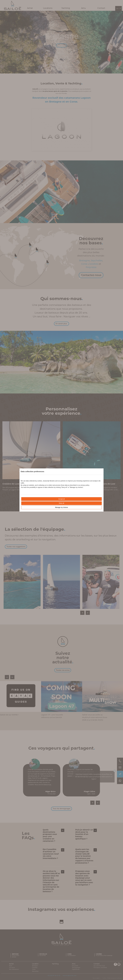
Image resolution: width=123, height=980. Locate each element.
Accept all (61, 499)
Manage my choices (62, 507)
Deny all (61, 503)
